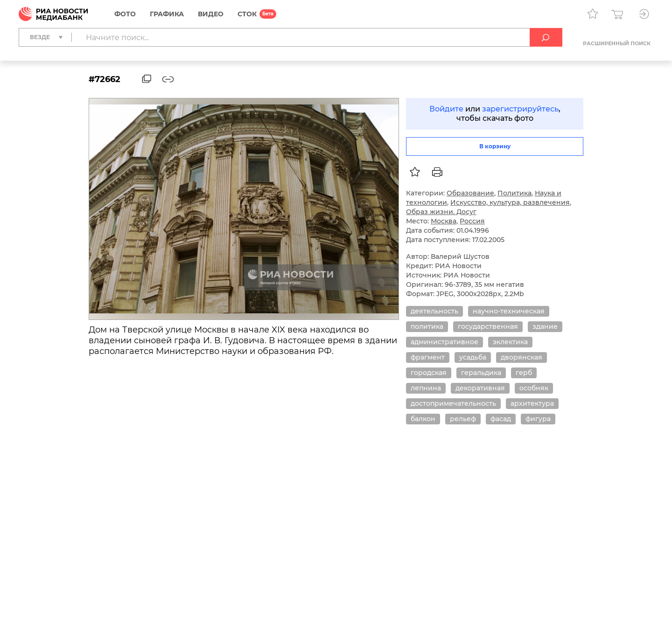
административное (444, 342)
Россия (472, 221)
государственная (488, 326)
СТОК (247, 14)
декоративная (480, 388)
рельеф (463, 419)
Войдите (446, 109)
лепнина (426, 388)
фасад (501, 419)
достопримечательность (453, 403)
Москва (444, 221)
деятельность (434, 311)
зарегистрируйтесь (520, 109)
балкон (423, 419)
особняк (534, 388)
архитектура (532, 403)
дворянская (521, 357)
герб (524, 373)
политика (427, 326)
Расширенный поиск (617, 43)
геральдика (481, 373)
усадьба (473, 357)
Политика (514, 193)
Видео (211, 14)
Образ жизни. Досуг (441, 212)
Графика (167, 14)
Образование (470, 193)
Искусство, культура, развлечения (510, 202)
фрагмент (428, 357)
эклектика (510, 342)
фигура (538, 419)
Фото (125, 14)
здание (545, 326)
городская (429, 373)
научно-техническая (509, 311)
